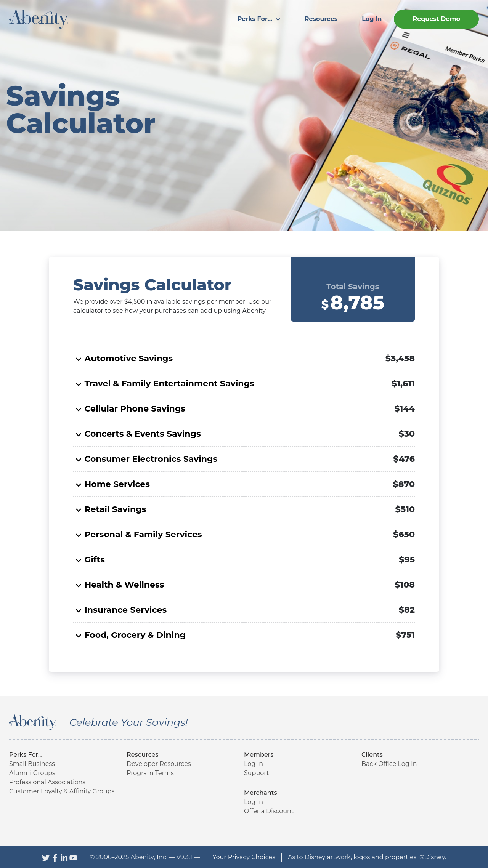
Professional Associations (47, 782)
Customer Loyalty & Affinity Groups (62, 791)
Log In (372, 19)
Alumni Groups (32, 773)
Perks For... (259, 19)
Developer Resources (159, 764)
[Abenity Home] (39, 18)
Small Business (32, 764)
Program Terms (150, 773)
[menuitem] (259, 19)
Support (256, 773)
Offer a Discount (269, 811)
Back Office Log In (389, 764)
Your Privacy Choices (244, 857)
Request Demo (436, 19)
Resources (321, 19)
